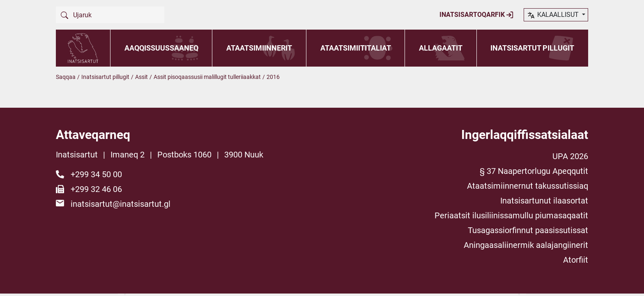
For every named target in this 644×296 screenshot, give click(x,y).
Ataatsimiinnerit (259, 48)
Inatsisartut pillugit (532, 48)
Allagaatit (441, 48)
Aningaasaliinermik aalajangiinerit (526, 245)
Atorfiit (576, 260)
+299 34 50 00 (96, 174)
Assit (141, 77)
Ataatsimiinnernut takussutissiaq (528, 186)
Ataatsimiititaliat (356, 48)
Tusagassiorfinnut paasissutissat (528, 230)
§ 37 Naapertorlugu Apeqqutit (534, 171)
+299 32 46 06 (96, 189)
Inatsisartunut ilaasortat (544, 201)
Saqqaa (66, 77)
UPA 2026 (570, 156)
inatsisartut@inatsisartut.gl (121, 204)
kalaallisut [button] (553, 15)
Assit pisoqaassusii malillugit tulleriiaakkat (207, 77)
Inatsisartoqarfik (477, 15)
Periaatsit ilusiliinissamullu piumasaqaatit (511, 215)
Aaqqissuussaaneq (161, 48)
